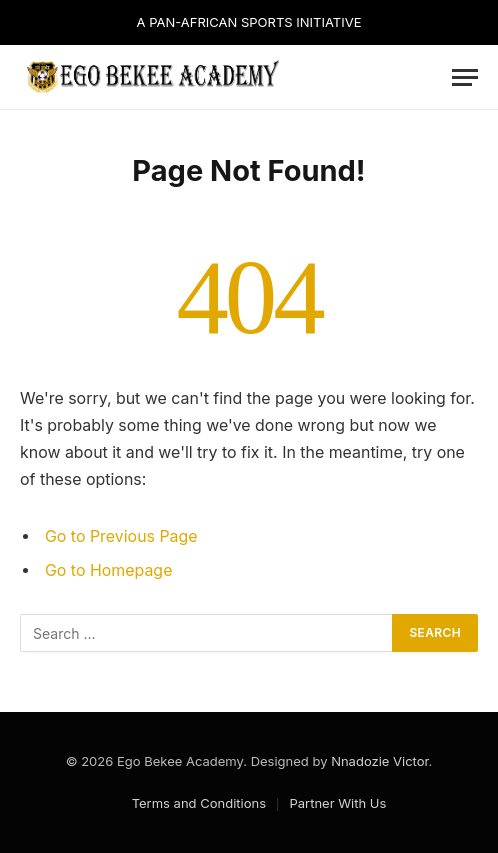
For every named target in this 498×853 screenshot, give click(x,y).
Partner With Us (337, 803)
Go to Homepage (108, 570)
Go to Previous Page (121, 536)
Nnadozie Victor (379, 761)
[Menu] (465, 77)
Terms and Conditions (199, 803)
